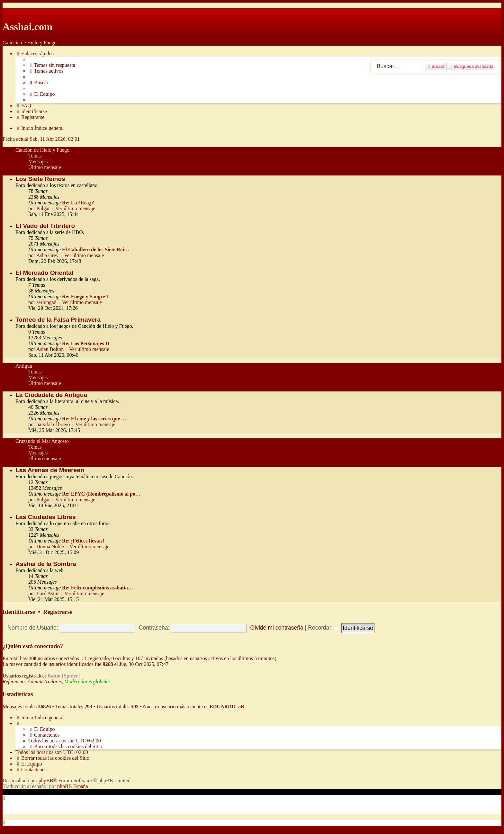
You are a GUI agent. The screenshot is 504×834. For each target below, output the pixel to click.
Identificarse (19, 612)
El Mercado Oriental (44, 273)
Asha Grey (47, 255)
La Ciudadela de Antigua (51, 395)
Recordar (323, 628)
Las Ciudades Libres (46, 517)
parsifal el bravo (53, 424)
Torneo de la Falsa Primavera (58, 320)
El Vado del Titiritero (45, 226)
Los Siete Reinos (40, 179)
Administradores (45, 682)
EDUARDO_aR (227, 707)
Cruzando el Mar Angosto (42, 441)
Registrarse (58, 612)
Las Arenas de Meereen (50, 470)
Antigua (24, 366)
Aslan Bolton (50, 349)
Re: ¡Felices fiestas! (83, 541)
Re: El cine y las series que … (94, 419)
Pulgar (43, 208)
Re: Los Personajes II (86, 343)
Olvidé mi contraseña (277, 628)
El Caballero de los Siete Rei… (96, 250)
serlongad (46, 302)
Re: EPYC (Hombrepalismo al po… (101, 494)
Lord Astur (48, 593)
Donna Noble (50, 547)
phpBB (46, 780)
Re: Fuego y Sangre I (85, 296)
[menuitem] (52, 65)
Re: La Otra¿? (78, 203)
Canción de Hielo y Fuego (42, 150)
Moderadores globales (87, 682)
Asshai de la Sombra (46, 564)
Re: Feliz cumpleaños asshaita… (98, 588)
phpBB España (73, 786)
